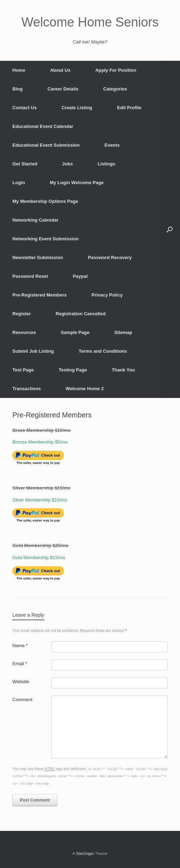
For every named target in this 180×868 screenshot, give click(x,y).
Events (112, 145)
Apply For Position (116, 70)
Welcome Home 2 (85, 389)
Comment (22, 700)
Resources (24, 332)
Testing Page (73, 370)
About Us (60, 70)
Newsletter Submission (38, 257)
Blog (18, 89)
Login (19, 183)
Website (21, 682)
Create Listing (77, 108)
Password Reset (30, 276)
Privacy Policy (107, 295)
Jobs (67, 164)
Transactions (27, 389)
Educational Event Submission (46, 145)
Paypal (80, 276)
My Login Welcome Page (77, 183)
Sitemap (123, 332)
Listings (106, 164)
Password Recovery (110, 257)
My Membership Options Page (45, 201)
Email (20, 664)
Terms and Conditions (103, 351)
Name (20, 646)
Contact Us (25, 108)
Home (19, 70)
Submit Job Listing (33, 351)
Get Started (25, 164)
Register (22, 314)
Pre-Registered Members (40, 295)
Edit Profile (129, 108)
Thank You (123, 370)
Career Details (63, 89)
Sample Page (75, 332)
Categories (115, 89)
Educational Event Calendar (43, 126)
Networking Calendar (35, 220)
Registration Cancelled (81, 314)
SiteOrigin (85, 854)
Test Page (23, 370)
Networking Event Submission (46, 239)
